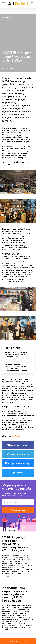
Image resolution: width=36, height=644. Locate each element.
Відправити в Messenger (19, 463)
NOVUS (5, 68)
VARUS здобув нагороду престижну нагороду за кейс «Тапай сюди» (16, 544)
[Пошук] (32, 4)
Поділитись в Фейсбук (19, 445)
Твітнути (19, 473)
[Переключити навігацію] (4, 4)
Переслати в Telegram (19, 454)
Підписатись (18, 510)
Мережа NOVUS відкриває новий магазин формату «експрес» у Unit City (16, 354)
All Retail (16, 436)
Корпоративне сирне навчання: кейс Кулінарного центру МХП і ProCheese (16, 594)
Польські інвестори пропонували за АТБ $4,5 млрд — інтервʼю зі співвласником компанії (16, 367)
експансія (13, 68)
